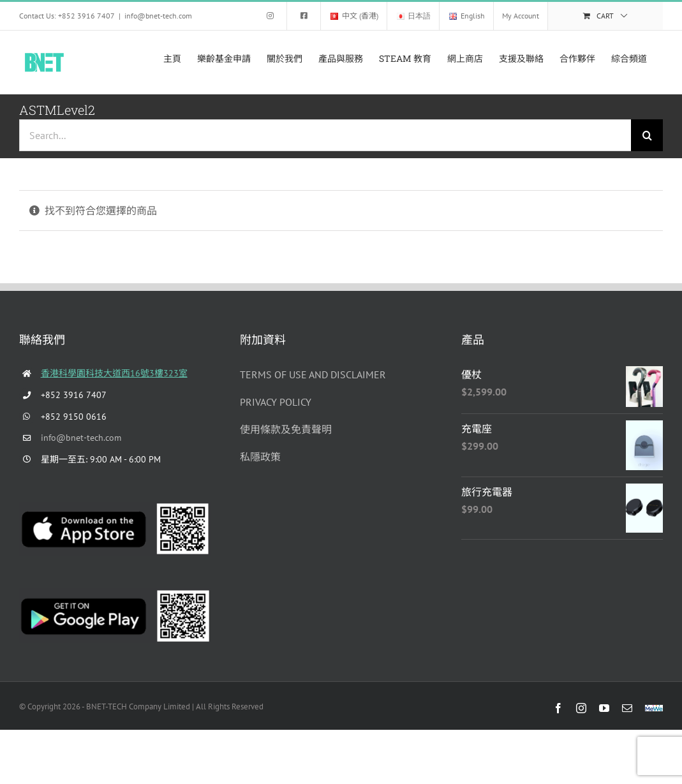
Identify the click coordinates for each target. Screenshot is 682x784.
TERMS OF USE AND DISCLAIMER (313, 374)
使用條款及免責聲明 (286, 429)
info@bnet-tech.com (158, 16)
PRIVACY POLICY (276, 402)
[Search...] (325, 135)
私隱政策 (260, 457)
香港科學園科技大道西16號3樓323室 (114, 373)
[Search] (647, 135)
